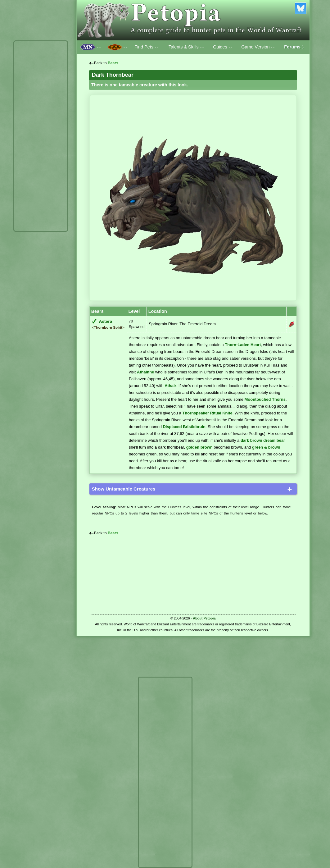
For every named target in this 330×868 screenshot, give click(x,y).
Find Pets (147, 47)
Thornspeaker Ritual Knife (207, 413)
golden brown (199, 447)
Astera (106, 321)
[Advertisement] (41, 136)
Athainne (145, 372)
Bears (113, 63)
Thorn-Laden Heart (243, 345)
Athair (170, 386)
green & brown (266, 447)
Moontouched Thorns (265, 399)
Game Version (258, 47)
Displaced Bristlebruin (184, 427)
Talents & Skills (186, 47)
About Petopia (204, 618)
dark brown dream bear (263, 440)
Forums (295, 47)
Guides (223, 47)
